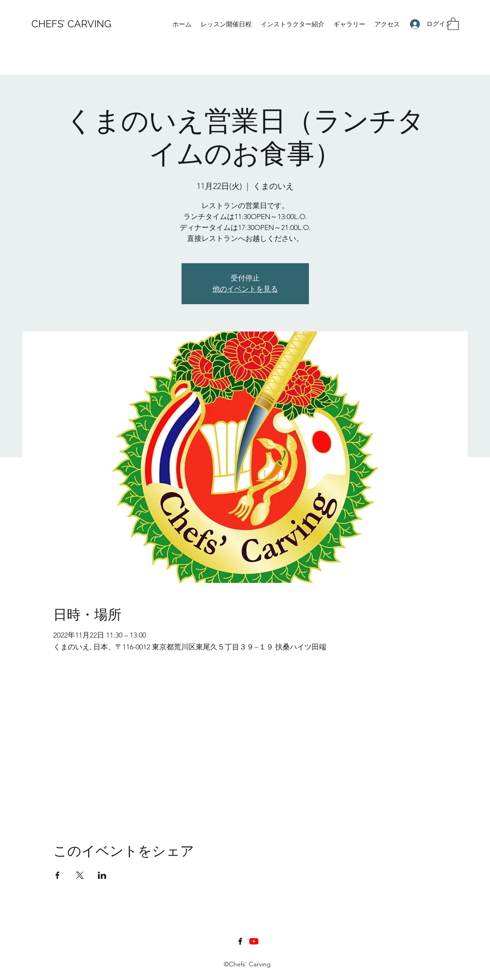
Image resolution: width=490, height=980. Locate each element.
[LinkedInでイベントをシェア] (102, 875)
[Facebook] (240, 941)
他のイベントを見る (245, 289)
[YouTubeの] (254, 941)
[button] (453, 23)
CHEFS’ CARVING (71, 24)
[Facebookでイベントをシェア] (58, 875)
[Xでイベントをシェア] (80, 875)
